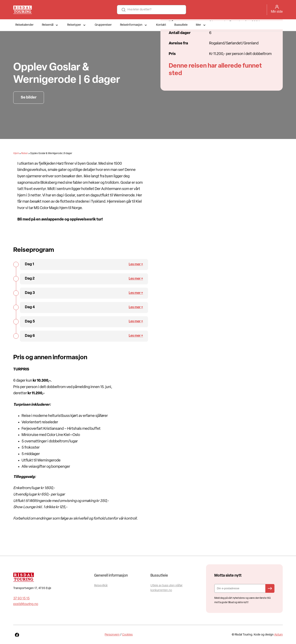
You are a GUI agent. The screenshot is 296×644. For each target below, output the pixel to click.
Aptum (278, 635)
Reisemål (50, 25)
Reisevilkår (101, 586)
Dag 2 (30, 279)
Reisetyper (77, 25)
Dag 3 (30, 293)
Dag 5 (30, 322)
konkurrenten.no (161, 590)
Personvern (112, 635)
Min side (277, 12)
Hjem (16, 153)
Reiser (25, 153)
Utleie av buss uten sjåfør (167, 586)
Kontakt (161, 25)
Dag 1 (29, 264)
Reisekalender (24, 25)
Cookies (127, 635)
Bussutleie (181, 25)
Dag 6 (30, 336)
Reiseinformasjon (134, 25)
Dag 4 (30, 307)
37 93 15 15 (21, 599)
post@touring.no (26, 604)
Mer (201, 25)
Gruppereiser (103, 25)
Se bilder (29, 98)
